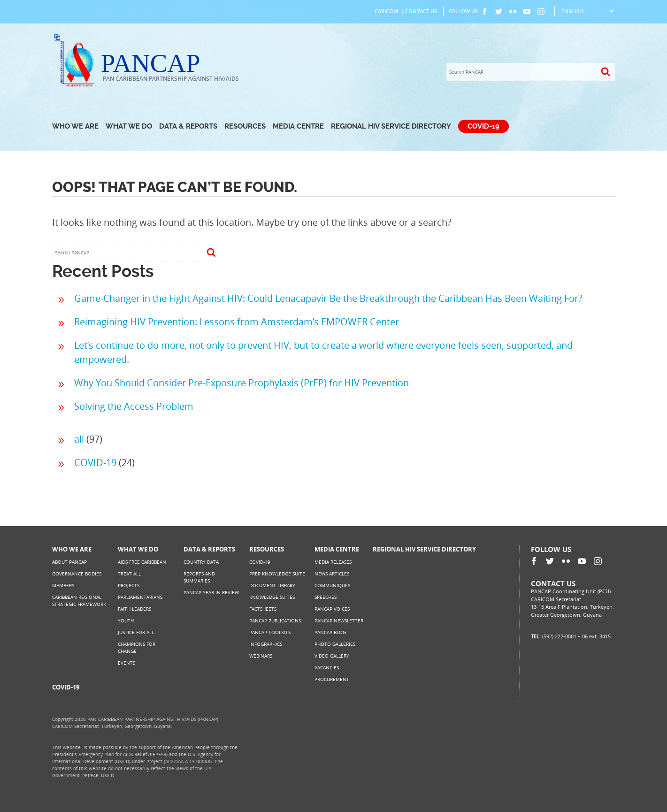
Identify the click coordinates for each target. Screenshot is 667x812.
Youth (126, 620)
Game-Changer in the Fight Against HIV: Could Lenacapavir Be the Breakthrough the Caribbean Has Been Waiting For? (328, 298)
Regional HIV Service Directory (391, 126)
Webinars (261, 656)
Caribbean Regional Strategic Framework (79, 601)
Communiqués (332, 585)
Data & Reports (188, 126)
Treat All (129, 574)
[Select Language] (587, 11)
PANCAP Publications (275, 620)
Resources (245, 126)
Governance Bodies (77, 574)
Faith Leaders (134, 609)
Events (126, 663)
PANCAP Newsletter (339, 620)
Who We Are (75, 126)
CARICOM (386, 11)
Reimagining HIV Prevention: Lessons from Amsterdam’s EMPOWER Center (237, 322)
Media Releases (333, 562)
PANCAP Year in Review (211, 592)
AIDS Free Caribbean (142, 562)
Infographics (266, 644)
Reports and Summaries (199, 577)
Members (63, 585)
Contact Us (421, 11)
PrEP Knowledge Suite (277, 574)
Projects (129, 585)
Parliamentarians (140, 597)
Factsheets (263, 609)
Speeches (326, 597)
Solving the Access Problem (134, 406)
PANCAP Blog (330, 632)
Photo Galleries (335, 644)
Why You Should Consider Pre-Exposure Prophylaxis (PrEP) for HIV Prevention (241, 383)
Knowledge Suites (272, 597)
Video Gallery (332, 656)
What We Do (129, 126)
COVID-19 (483, 126)
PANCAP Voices (332, 609)
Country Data (201, 562)
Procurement (332, 679)
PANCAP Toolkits (270, 632)
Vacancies (327, 667)
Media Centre (298, 126)
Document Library (272, 585)
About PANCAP (69, 562)
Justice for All (136, 632)
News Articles (332, 574)
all (79, 439)
